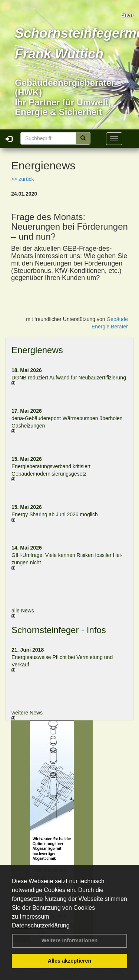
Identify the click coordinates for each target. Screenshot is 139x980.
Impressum (34, 917)
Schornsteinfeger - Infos (59, 630)
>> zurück (22, 179)
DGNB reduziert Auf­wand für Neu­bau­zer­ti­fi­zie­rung (69, 378)
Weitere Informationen (70, 940)
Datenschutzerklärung (41, 925)
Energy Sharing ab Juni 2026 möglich (55, 514)
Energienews (37, 350)
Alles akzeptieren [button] (70, 961)
